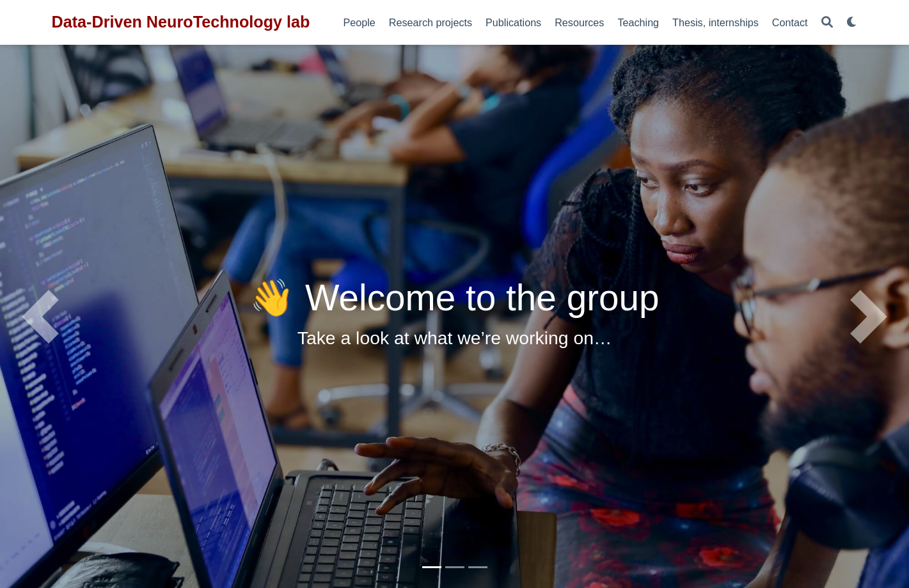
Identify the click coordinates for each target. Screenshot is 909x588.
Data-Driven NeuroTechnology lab (181, 22)
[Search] (827, 23)
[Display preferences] (852, 23)
